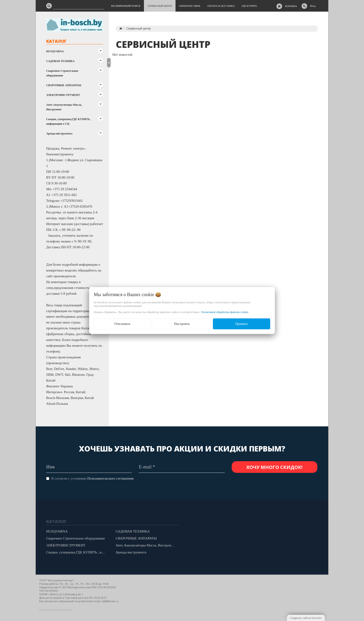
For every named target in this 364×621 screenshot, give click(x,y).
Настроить (182, 324)
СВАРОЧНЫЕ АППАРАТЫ (64, 85)
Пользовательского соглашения (110, 478)
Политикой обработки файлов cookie (225, 312)
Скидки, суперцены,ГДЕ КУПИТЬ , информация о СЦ (69, 121)
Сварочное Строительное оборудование (62, 73)
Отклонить (122, 324)
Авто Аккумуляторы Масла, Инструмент (64, 107)
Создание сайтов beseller (306, 618)
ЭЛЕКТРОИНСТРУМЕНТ (63, 95)
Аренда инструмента (59, 134)
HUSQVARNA (55, 51)
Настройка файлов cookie (56, 609)
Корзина (291, 6)
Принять (242, 324)
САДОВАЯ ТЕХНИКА (60, 61)
